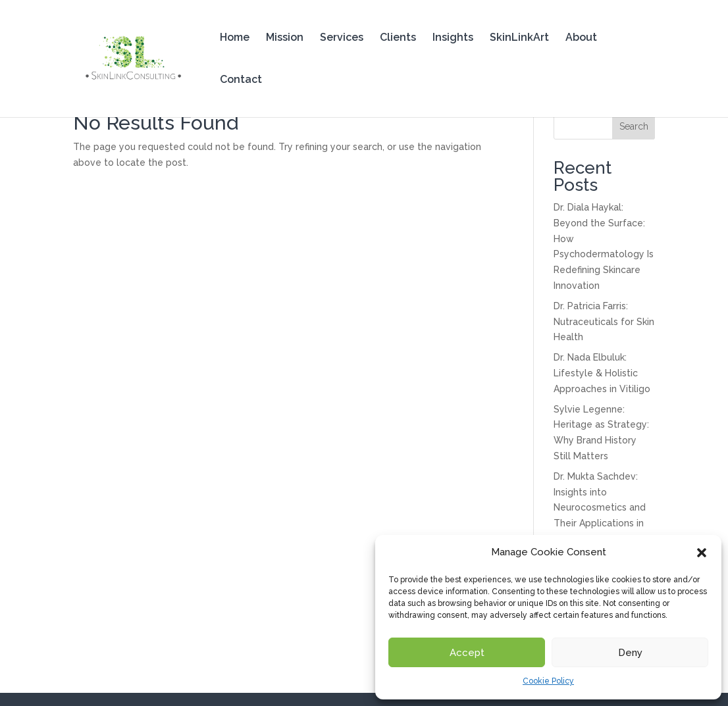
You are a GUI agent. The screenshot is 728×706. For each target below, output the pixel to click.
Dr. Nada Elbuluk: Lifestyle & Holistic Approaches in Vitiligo (602, 373)
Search (634, 126)
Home (235, 38)
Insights (453, 38)
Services (342, 38)
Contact (241, 80)
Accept (467, 653)
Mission (285, 38)
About (581, 38)
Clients (398, 38)
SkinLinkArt (519, 38)
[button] (702, 553)
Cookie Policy (548, 681)
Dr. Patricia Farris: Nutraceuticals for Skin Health (604, 322)
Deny (630, 653)
